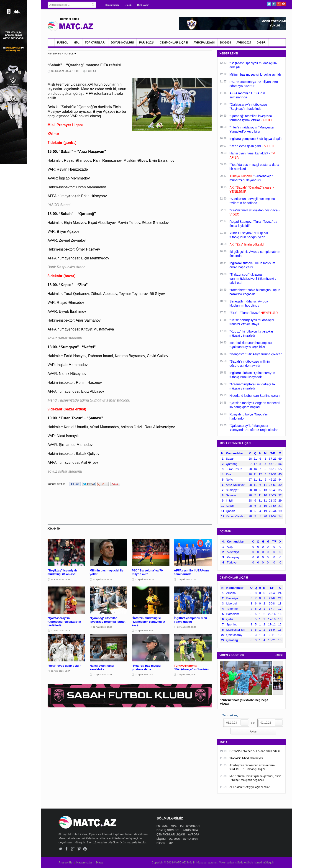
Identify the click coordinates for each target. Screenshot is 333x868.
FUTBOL (63, 43)
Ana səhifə (65, 863)
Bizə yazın (143, 5)
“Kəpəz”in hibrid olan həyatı (246, 758)
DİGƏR (261, 43)
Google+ (279, 4)
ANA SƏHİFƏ (54, 54)
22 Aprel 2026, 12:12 (103, 579)
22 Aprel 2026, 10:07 (60, 671)
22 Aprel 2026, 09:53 (103, 675)
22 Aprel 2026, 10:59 (103, 627)
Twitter (269, 4)
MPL (76, 43)
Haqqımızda (112, 5)
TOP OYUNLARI (95, 43)
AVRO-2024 (244, 43)
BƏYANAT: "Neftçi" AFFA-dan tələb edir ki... (256, 751)
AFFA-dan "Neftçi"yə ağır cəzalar (250, 787)
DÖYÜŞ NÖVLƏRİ (122, 43)
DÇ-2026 (225, 43)
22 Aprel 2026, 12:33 (60, 579)
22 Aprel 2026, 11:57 (145, 579)
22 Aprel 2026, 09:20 (145, 675)
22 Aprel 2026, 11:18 (60, 631)
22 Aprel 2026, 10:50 (145, 631)
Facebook (274, 4)
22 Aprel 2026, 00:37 (187, 675)
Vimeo (79, 849)
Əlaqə (128, 5)
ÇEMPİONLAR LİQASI (174, 43)
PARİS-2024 (147, 43)
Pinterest (283, 4)
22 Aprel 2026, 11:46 (187, 579)
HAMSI (279, 655)
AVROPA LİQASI (204, 43)
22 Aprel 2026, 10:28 (187, 627)
